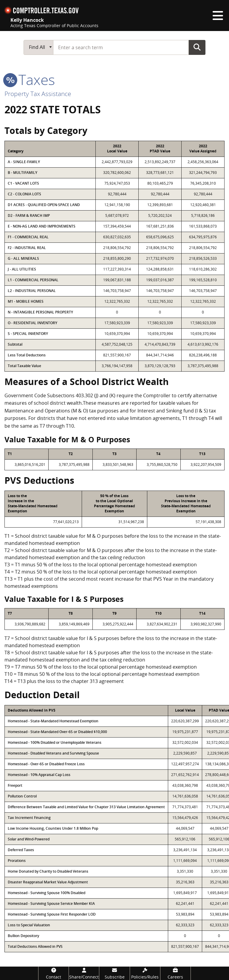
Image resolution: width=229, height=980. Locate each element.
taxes (30, 79)
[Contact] (54, 973)
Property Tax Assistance (38, 94)
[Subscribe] (114, 973)
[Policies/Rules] (145, 973)
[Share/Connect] (84, 973)
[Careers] (175, 973)
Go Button (197, 47)
